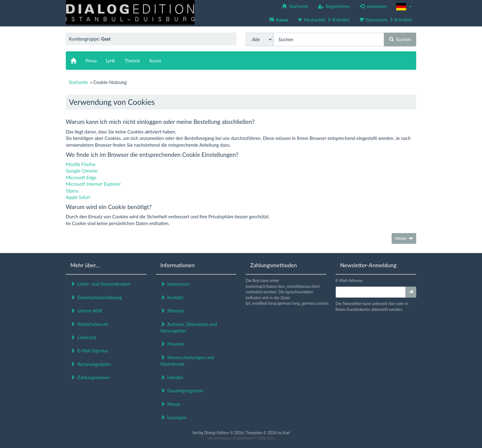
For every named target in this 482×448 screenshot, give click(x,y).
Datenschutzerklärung (96, 297)
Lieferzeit (83, 337)
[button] (404, 7)
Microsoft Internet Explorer (93, 184)
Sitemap (172, 311)
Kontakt (172, 297)
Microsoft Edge (81, 177)
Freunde (172, 344)
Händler (172, 377)
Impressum (175, 284)
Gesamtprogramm (182, 391)
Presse (171, 404)
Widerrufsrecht (89, 324)
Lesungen (174, 417)
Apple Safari (78, 197)
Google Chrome (82, 171)
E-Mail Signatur (89, 351)
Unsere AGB (86, 311)
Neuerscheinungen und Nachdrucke (187, 361)
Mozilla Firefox (81, 164)
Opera (72, 191)
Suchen (400, 39)
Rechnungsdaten (91, 364)
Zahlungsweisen (90, 377)
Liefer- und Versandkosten (100, 284)
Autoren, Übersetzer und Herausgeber (189, 327)
